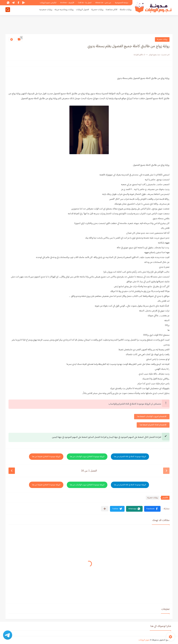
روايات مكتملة (126, 10)
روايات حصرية (97, 10)
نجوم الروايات (144, 640)
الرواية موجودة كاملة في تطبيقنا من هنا (46, 457)
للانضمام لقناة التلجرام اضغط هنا (153, 425)
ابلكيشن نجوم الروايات (48, 3)
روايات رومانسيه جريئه (64, 10)
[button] (152, 509)
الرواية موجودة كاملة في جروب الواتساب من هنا (87, 457)
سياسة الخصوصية (122, 3)
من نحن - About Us (103, 3)
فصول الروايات (82, 10)
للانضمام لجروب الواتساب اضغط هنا (152, 417)
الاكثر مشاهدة (112, 10)
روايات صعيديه (46, 10)
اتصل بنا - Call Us (85, 3)
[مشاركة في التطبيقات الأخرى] (105, 509)
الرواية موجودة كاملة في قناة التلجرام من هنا (130, 457)
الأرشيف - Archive (67, 3)
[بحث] (8, 10)
